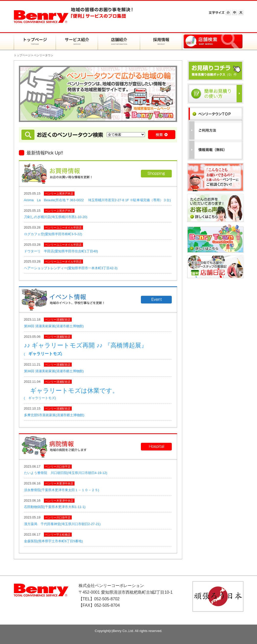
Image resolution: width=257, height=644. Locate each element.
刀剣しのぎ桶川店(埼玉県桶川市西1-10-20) (56, 217)
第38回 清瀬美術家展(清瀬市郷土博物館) (54, 371)
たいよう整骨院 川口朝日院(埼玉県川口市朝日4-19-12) (66, 473)
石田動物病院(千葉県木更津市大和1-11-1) (55, 507)
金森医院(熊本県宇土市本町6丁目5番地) (53, 541)
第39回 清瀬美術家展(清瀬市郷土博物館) (54, 326)
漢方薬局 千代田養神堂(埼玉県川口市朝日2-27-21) (62, 524)
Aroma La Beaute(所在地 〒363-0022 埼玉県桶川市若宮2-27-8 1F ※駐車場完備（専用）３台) (97, 200)
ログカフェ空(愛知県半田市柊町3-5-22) (53, 234)
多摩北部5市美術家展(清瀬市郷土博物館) (54, 415)
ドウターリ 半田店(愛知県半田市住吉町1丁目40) (61, 251)
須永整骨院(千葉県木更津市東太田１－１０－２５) (62, 490)
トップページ (22, 55)
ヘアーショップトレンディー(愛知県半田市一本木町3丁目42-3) (71, 268)
